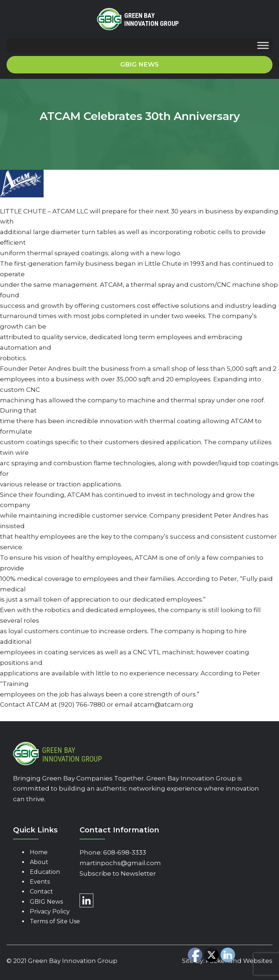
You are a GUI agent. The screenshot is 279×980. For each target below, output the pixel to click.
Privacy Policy (50, 911)
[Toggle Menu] (263, 46)
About (39, 862)
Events (40, 882)
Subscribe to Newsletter (118, 873)
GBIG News (46, 902)
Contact (41, 891)
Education (45, 872)
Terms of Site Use (55, 921)
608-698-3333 (125, 852)
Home (39, 852)
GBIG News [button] (139, 64)
